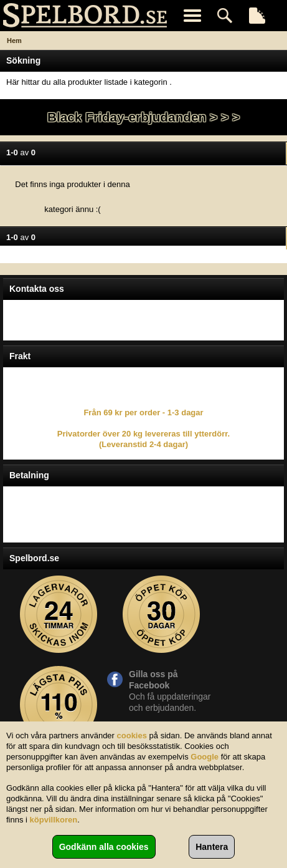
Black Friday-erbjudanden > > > (143, 117)
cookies (132, 735)
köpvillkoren (54, 820)
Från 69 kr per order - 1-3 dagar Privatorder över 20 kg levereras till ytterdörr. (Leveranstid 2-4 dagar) (143, 428)
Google (205, 757)
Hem (14, 41)
